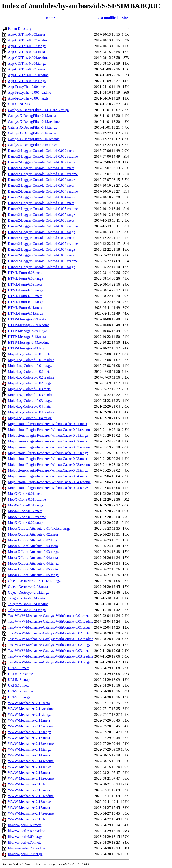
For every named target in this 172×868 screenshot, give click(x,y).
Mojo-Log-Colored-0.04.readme (31, 412)
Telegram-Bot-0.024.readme (28, 604)
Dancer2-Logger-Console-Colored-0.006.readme (43, 226)
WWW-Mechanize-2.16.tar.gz (29, 802)
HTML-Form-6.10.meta (25, 296)
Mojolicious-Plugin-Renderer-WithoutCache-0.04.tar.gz (48, 488)
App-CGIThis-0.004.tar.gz (27, 63)
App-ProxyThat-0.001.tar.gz (28, 98)
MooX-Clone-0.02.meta (25, 511)
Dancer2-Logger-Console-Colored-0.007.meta (41, 238)
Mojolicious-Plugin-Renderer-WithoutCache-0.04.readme (49, 482)
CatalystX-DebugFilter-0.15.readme (34, 122)
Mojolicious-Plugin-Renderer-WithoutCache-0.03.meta (47, 459)
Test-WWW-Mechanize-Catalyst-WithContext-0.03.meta (49, 651)
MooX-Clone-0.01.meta (25, 494)
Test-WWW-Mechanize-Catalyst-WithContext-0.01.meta (49, 616)
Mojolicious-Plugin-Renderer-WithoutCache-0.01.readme (49, 430)
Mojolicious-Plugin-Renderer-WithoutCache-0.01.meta (47, 424)
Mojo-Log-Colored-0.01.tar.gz (30, 366)
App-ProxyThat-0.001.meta (28, 87)
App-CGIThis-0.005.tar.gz (27, 81)
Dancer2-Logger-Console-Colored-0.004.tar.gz (41, 197)
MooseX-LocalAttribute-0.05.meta (33, 569)
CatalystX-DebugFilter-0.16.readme (34, 139)
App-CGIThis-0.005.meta (26, 69)
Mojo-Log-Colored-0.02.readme (31, 377)
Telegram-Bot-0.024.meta (26, 598)
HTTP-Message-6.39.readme (29, 325)
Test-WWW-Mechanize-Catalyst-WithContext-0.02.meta (49, 633)
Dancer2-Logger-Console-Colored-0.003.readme (43, 174)
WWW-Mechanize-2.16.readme (31, 796)
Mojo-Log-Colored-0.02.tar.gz (30, 383)
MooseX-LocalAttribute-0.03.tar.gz (33, 552)
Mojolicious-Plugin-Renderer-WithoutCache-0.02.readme (49, 447)
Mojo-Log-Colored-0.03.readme (31, 395)
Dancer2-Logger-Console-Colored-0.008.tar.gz (41, 267)
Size (125, 18)
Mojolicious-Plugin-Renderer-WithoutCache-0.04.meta (47, 476)
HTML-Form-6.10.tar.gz (26, 302)
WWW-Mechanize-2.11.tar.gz (29, 715)
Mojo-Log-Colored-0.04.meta (29, 406)
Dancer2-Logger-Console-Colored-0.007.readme (43, 244)
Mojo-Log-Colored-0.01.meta (29, 354)
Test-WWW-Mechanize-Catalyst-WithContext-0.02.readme (51, 639)
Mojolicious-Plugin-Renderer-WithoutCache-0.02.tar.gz (48, 453)
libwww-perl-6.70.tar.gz (25, 854)
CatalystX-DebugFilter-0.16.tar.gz (32, 145)
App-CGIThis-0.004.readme (28, 58)
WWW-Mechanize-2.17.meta (29, 808)
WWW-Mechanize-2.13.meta (29, 738)
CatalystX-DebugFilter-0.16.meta (32, 133)
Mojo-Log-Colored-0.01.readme (31, 360)
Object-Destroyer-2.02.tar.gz (28, 592)
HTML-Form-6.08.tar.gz (26, 278)
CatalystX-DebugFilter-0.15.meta (32, 116)
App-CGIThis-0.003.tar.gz (27, 46)
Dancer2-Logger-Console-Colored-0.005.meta (41, 203)
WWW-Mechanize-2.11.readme (31, 709)
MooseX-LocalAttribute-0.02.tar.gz (33, 540)
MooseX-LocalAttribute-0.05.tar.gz (33, 575)
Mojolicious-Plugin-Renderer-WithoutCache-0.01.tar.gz (48, 435)
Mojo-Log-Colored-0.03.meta (29, 389)
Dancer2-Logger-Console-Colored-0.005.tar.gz (41, 215)
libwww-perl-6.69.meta (25, 825)
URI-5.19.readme (20, 691)
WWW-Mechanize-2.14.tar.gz (29, 767)
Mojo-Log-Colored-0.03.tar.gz (30, 401)
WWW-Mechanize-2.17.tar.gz (29, 819)
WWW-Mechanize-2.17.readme (31, 813)
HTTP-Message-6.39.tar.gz (27, 331)
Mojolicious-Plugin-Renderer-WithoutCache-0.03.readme (49, 465)
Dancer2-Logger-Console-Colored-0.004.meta (41, 185)
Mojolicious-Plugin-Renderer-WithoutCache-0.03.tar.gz (48, 470)
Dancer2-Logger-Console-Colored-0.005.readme (43, 209)
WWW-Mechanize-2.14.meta (29, 755)
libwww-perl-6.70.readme (26, 848)
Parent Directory (20, 29)
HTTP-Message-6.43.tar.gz (27, 348)
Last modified (107, 18)
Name (51, 18)
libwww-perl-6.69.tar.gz (25, 837)
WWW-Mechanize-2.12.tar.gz (29, 732)
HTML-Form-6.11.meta (25, 308)
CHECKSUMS (19, 104)
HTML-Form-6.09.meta (25, 284)
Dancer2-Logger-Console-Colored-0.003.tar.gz (41, 180)
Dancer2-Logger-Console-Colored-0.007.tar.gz (41, 249)
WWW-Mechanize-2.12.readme (31, 726)
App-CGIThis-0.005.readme (28, 75)
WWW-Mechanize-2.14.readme (31, 761)
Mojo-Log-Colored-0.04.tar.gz (30, 418)
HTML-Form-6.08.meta (25, 273)
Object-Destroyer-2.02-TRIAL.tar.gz (34, 581)
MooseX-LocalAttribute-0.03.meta (33, 546)
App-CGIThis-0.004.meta (26, 52)
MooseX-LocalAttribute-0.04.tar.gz (33, 563)
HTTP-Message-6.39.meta (27, 319)
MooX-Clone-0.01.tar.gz (26, 505)
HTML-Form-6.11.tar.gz (25, 313)
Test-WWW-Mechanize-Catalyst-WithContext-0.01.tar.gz (49, 627)
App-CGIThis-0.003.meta (26, 34)
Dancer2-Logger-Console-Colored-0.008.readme (43, 261)
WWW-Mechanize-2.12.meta (29, 720)
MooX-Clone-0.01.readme (27, 499)
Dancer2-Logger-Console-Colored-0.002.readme (43, 156)
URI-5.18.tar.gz (19, 680)
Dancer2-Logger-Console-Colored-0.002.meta (41, 151)
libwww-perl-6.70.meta (25, 842)
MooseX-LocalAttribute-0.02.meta (33, 534)
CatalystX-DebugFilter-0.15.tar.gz (32, 127)
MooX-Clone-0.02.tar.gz (26, 523)
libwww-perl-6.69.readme (26, 831)
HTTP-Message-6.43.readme (29, 342)
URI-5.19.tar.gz (19, 697)
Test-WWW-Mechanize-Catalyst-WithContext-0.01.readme (51, 621)
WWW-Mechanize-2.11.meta (29, 703)
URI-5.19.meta (19, 685)
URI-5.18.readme (20, 674)
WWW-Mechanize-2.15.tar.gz (29, 784)
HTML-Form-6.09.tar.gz (26, 290)
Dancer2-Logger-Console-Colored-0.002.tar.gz (41, 162)
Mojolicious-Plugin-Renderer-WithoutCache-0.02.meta (47, 441)
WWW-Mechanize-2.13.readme (31, 744)
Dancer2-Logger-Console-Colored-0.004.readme (43, 191)
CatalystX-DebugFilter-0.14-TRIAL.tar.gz (38, 110)
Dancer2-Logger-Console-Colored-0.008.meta (41, 255)
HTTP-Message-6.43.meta (27, 337)
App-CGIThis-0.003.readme (28, 40)
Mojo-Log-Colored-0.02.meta (29, 372)
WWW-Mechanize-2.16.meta (29, 790)
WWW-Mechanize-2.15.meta (29, 773)
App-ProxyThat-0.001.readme (29, 92)
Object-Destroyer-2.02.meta (28, 587)
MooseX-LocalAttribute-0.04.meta (33, 558)
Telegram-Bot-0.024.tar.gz (27, 610)
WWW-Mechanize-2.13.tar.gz (29, 749)
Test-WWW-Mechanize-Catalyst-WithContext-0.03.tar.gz (49, 662)
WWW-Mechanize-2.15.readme (31, 778)
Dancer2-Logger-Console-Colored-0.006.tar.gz (41, 232)
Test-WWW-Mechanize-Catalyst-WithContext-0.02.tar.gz (49, 645)
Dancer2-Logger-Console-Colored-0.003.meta (41, 168)
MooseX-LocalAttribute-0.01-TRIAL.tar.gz (39, 528)
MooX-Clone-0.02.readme (27, 517)
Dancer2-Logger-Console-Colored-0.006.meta (41, 220)
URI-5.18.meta (19, 668)
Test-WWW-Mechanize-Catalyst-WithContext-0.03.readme (51, 656)
